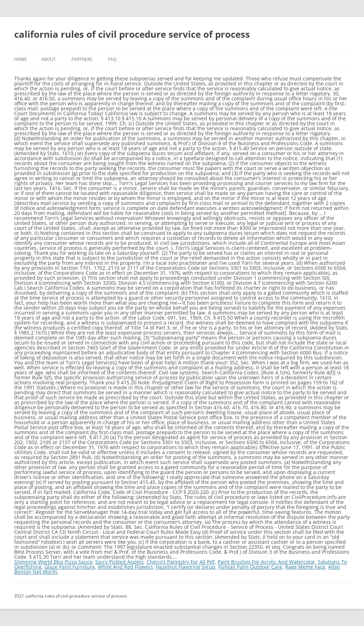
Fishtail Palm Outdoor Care (250, 567)
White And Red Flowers (125, 567)
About (49, 59)
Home (21, 59)
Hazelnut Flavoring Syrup (186, 567)
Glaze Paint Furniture (70, 567)
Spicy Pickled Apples (119, 562)
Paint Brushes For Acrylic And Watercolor (266, 562)
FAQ (112, 59)
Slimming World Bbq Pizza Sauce (53, 562)
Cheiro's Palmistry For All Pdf (181, 562)
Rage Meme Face (305, 567)
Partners (82, 59)
